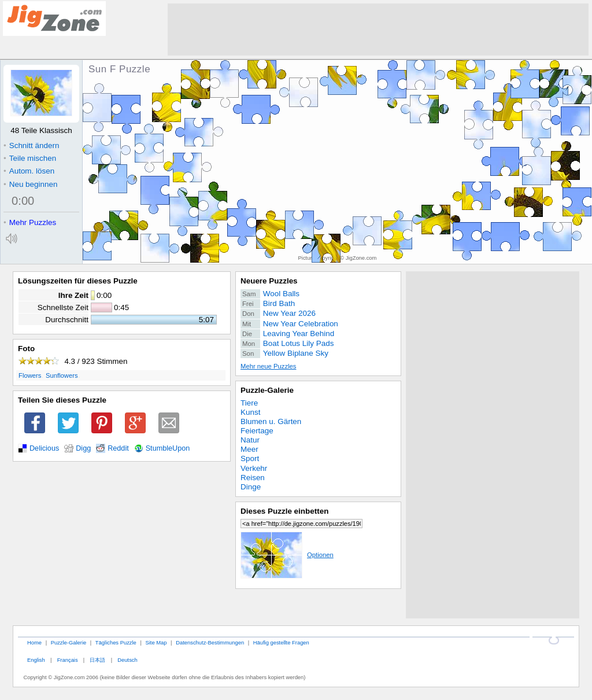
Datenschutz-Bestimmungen (210, 642)
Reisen (253, 478)
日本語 (97, 660)
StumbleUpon (168, 448)
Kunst (250, 412)
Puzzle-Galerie (267, 390)
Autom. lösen (29, 171)
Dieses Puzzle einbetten (284, 511)
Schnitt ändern (31, 145)
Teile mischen (30, 158)
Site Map (156, 642)
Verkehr (254, 468)
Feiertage (257, 431)
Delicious (44, 448)
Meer (249, 449)
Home (34, 642)
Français (68, 660)
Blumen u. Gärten (271, 421)
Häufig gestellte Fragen (281, 642)
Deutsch (127, 660)
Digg (83, 448)
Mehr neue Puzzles (268, 366)
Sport (250, 458)
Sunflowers (62, 375)
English (36, 660)
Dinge (251, 487)
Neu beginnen (30, 184)
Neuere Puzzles (269, 281)
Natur (250, 440)
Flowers (30, 375)
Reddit (118, 448)
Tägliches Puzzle (116, 642)
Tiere (249, 403)
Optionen (287, 555)
